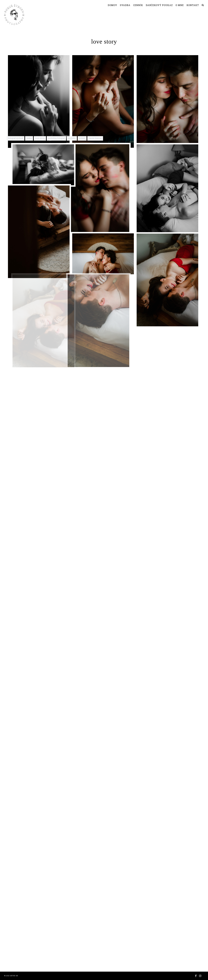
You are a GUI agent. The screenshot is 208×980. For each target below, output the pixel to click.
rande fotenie (95, 956)
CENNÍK (138, 5)
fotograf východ (15, 956)
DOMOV (112, 5)
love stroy (40, 956)
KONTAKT (193, 5)
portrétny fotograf (56, 956)
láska (29, 956)
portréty (72, 956)
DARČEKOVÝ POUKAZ (159, 5)
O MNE (180, 5)
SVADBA (125, 5)
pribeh (82, 956)
